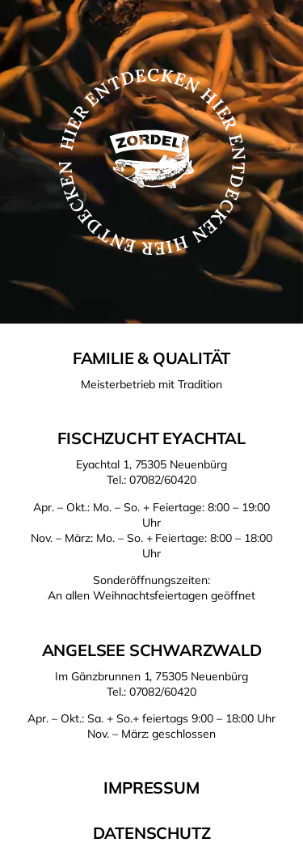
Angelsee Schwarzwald (152, 650)
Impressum (151, 788)
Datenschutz (152, 833)
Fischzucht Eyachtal (151, 438)
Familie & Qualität (151, 358)
